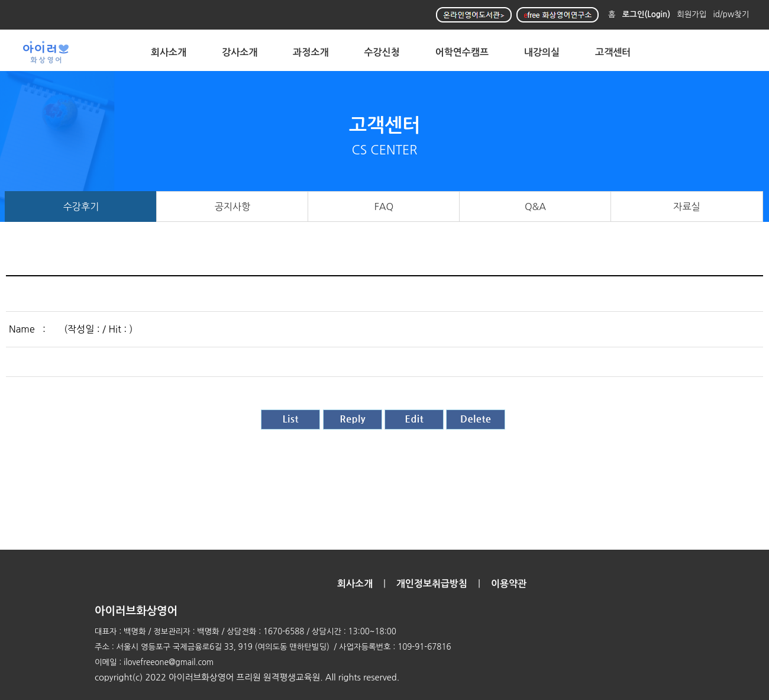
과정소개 (311, 52)
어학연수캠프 (462, 52)
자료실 (686, 207)
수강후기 (81, 207)
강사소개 (240, 52)
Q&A (535, 207)
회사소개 (169, 52)
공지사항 (233, 207)
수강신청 (382, 52)
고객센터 (613, 52)
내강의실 (542, 52)
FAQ (384, 207)
